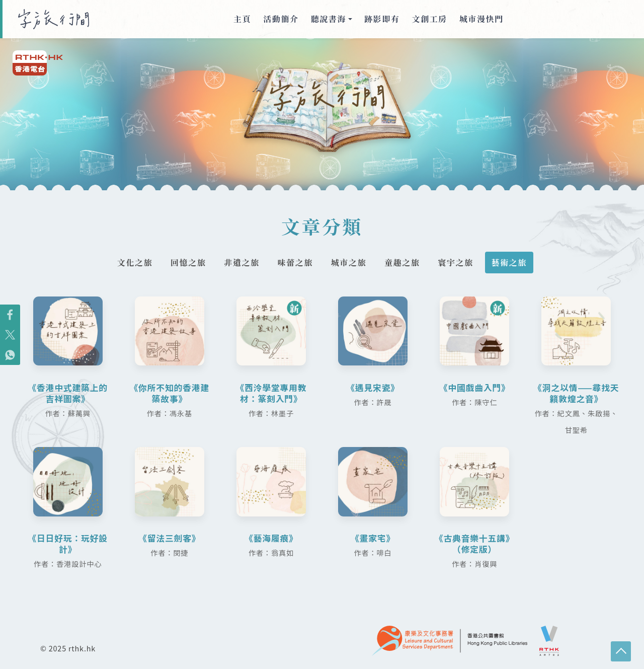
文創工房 (430, 19)
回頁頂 (621, 651)
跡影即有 (382, 19)
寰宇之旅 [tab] (460, 263)
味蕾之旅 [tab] (294, 263)
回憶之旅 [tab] (184, 263)
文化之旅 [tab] (128, 263)
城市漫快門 (481, 19)
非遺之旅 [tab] (239, 263)
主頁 (242, 19)
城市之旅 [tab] (350, 263)
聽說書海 (329, 19)
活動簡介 (281, 19)
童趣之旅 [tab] (405, 263)
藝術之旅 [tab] (516, 263)
